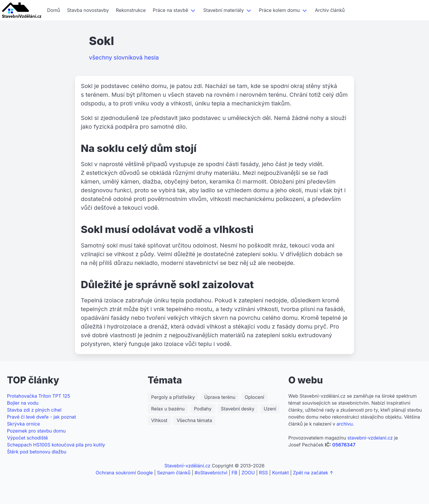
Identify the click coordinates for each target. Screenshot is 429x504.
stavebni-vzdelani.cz (370, 438)
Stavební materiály (223, 10)
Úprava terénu (220, 397)
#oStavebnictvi (211, 473)
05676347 (344, 445)
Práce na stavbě (170, 10)
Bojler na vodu (23, 403)
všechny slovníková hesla (124, 58)
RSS (263, 473)
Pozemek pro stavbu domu (36, 431)
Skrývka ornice (23, 424)
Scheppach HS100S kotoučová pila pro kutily (56, 445)
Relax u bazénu (168, 409)
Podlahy (203, 409)
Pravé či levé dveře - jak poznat (42, 417)
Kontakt (280, 473)
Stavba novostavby (88, 10)
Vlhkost (159, 420)
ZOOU (248, 473)
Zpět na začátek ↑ (313, 473)
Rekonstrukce (131, 10)
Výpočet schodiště (27, 438)
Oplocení (254, 397)
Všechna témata (194, 420)
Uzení (270, 409)
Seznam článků (174, 473)
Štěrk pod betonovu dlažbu (37, 452)
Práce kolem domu (279, 10)
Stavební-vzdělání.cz (187, 466)
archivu (345, 424)
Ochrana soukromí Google (124, 473)
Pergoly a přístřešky (173, 397)
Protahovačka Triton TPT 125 (39, 396)
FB (235, 473)
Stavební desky (238, 409)
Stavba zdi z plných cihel (34, 410)
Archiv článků (330, 10)
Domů (54, 10)
